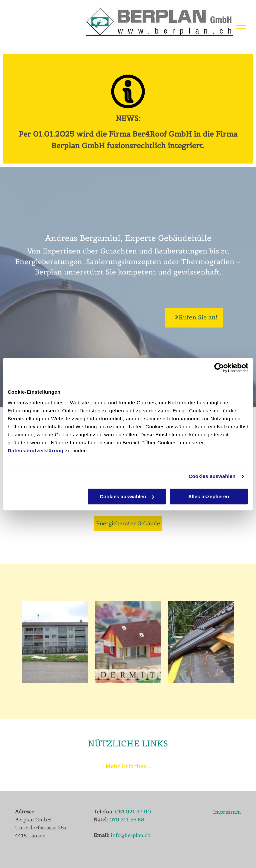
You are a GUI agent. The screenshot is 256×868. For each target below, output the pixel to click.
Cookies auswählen (212, 476)
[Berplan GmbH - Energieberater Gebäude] (128, 642)
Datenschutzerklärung (36, 450)
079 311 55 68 (127, 820)
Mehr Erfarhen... (128, 766)
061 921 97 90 (133, 812)
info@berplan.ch (131, 835)
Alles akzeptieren (209, 496)
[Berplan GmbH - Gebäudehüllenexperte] (55, 642)
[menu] (241, 26)
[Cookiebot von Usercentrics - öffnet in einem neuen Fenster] (219, 368)
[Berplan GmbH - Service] (201, 642)
